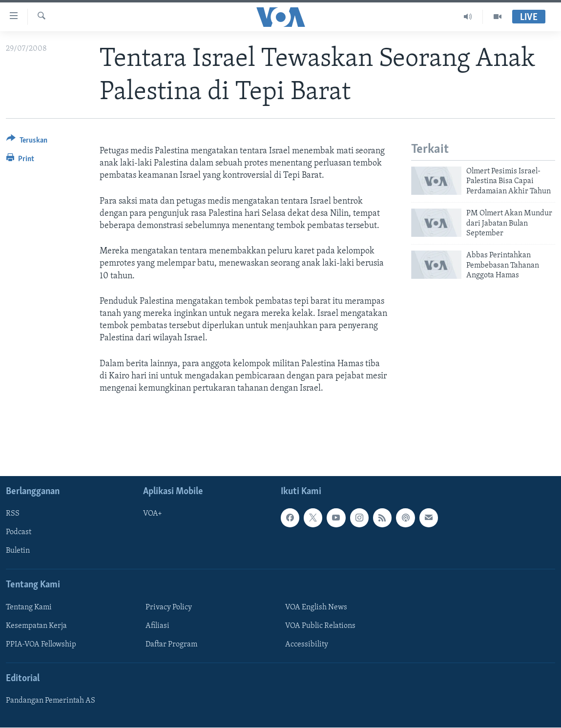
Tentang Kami (29, 607)
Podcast (19, 533)
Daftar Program (171, 645)
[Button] (27, 142)
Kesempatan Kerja (36, 626)
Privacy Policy (169, 607)
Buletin (18, 551)
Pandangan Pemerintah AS (51, 701)
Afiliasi (157, 626)
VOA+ (153, 514)
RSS (13, 514)
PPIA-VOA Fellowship (41, 645)
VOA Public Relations (320, 626)
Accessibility (307, 645)
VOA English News (316, 607)
